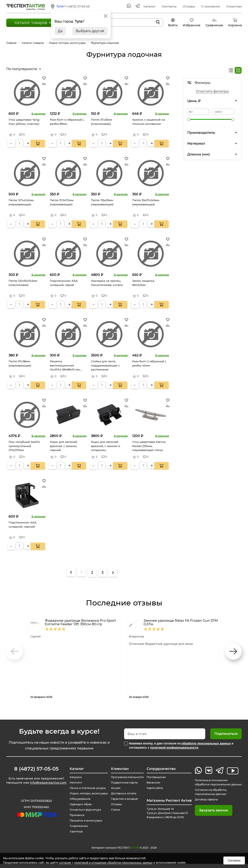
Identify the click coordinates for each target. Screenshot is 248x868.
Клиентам (234, 6)
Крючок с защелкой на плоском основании (149, 122)
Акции (113, 792)
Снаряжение (76, 830)
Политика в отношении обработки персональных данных (210, 785)
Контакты (169, 6)
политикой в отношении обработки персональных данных (113, 863)
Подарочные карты (123, 787)
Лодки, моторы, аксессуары (78, 796)
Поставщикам (155, 777)
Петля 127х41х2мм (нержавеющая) (21, 202)
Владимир (138, 636)
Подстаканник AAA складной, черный (23, 524)
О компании (211, 6)
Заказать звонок (209, 814)
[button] (233, 651)
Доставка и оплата (122, 798)
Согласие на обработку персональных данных (208, 796)
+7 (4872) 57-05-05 (76, 6)
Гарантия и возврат (123, 803)
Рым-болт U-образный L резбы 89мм (67, 122)
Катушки (72, 777)
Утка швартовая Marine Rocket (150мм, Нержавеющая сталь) (149, 446)
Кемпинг (73, 783)
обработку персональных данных (206, 743)
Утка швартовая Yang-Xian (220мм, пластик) (24, 122)
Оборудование (77, 803)
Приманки (74, 819)
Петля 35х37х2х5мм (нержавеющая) (146, 202)
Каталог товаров (31, 23)
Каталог (150, 6)
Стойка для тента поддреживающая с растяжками (105, 365)
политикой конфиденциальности (174, 748)
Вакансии (152, 783)
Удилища (73, 836)
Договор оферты (203, 804)
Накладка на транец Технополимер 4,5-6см (107, 283)
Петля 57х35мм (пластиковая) (101, 122)
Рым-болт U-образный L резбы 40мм (149, 363)
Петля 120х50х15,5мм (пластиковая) (23, 283)
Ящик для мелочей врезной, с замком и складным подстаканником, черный (106, 446)
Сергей (37, 636)
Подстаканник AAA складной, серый (64, 283)
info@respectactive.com (36, 788)
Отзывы (189, 6)
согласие (65, 863)
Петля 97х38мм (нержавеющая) (20, 363)
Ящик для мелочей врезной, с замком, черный (64, 446)
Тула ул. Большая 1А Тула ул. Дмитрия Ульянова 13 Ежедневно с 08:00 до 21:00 (166, 815)
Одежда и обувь (78, 809)
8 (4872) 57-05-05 (36, 769)
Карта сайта (154, 788)
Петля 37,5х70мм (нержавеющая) (62, 202)
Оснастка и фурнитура (83, 814)
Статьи (113, 814)
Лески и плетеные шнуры (86, 788)
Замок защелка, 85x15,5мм (144, 283)
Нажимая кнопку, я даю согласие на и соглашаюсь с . (181, 745)
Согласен (234, 860)
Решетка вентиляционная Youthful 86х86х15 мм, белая (65, 366)
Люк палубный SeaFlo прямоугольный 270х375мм (24, 446)
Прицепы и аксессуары (84, 825)
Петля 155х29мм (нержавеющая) (102, 202)
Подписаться (226, 734)
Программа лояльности (117, 779)
